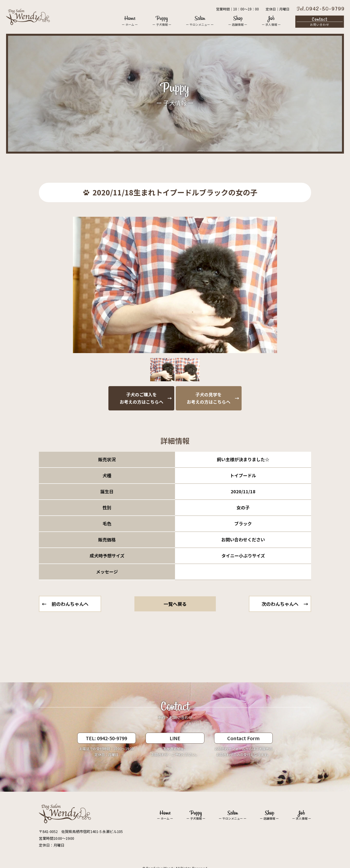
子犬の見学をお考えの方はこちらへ (209, 398)
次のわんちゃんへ (280, 604)
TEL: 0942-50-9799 (106, 738)
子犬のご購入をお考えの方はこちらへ (141, 398)
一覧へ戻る (175, 604)
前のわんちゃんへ (70, 604)
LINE (175, 738)
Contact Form (243, 738)
